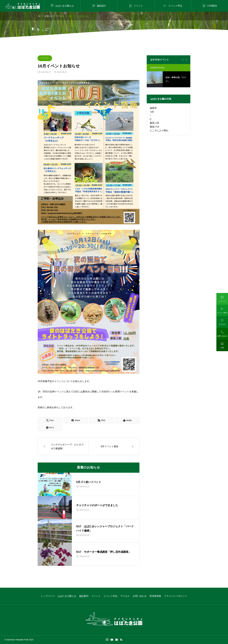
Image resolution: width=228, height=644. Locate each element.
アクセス (125, 596)
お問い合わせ (140, 596)
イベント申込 (111, 596)
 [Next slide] (186, 60)
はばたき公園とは (67, 596)
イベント (45, 58)
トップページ (48, 596)
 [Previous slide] (182, 60)
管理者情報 (155, 596)
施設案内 (84, 596)
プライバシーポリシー (176, 596)
